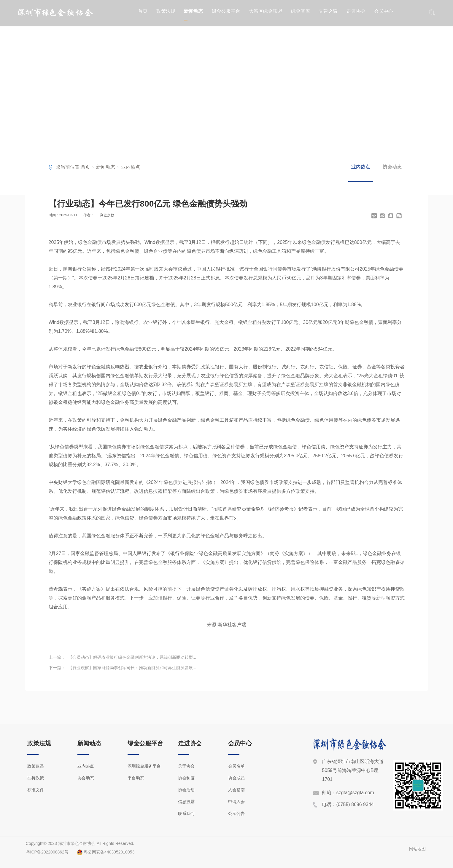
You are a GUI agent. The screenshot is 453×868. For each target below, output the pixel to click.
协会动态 (392, 167)
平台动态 (136, 778)
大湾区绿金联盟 (266, 11)
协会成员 (236, 778)
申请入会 (236, 802)
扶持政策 (36, 778)
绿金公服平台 (226, 11)
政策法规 (166, 11)
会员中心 (384, 11)
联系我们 (186, 813)
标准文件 (36, 790)
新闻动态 (193, 11)
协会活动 (186, 790)
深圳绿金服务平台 (144, 766)
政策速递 (36, 766)
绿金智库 (301, 11)
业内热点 (131, 167)
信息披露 (186, 802)
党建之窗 (328, 11)
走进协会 (356, 11)
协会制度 (186, 778)
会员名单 (236, 766)
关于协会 (186, 766)
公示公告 (236, 813)
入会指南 (236, 790)
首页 (143, 11)
